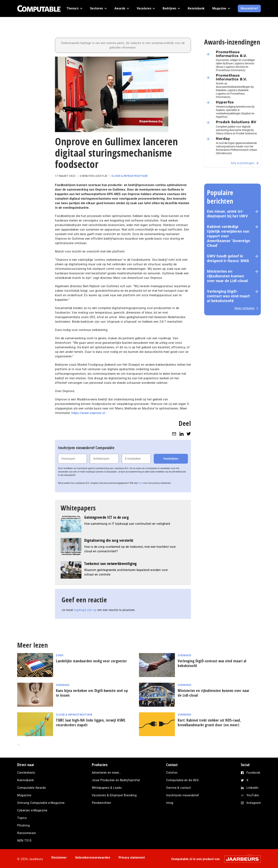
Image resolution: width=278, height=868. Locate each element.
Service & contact (179, 788)
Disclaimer (59, 858)
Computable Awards (32, 788)
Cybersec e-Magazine (32, 810)
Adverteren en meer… (106, 773)
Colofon (172, 773)
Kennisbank (25, 780)
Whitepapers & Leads (107, 788)
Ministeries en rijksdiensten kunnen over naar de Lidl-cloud (227, 276)
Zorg (60, 655)
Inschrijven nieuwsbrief (183, 795)
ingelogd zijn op (85, 610)
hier (141, 483)
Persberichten (102, 803)
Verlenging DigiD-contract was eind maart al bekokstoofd (229, 296)
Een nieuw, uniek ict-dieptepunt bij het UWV (227, 214)
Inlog (170, 803)
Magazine (24, 795)
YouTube (253, 795)
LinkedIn (253, 788)
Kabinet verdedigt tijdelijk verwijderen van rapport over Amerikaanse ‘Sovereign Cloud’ (229, 236)
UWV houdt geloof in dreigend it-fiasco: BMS (228, 258)
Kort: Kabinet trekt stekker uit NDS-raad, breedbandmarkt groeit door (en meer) (209, 723)
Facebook (253, 773)
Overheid (184, 655)
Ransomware (26, 833)
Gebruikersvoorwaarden (93, 858)
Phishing (23, 825)
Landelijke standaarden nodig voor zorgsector (91, 661)
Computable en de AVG (182, 780)
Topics (22, 818)
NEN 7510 (24, 841)
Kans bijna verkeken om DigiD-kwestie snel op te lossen (92, 693)
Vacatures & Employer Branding (114, 795)
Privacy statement (132, 858)
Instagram (254, 803)
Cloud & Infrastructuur (130, 176)
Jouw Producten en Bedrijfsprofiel (116, 780)
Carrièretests (26, 773)
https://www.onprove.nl (88, 413)
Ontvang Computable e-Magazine (41, 803)
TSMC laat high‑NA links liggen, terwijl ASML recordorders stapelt (91, 723)
